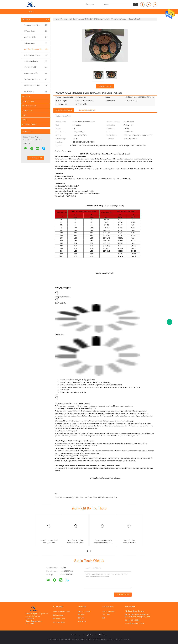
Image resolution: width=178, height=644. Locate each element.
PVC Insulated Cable (36, 61)
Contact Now (105, 86)
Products (36, 20)
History (81, 615)
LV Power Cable (36, 31)
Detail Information (64, 110)
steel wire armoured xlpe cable (67, 498)
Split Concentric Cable (36, 85)
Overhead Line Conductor (36, 79)
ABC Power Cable (36, 67)
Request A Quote (29, 125)
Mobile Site (103, 635)
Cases (25, 120)
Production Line (109, 611)
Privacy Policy (88, 635)
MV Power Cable (36, 37)
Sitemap (74, 635)
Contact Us (27, 111)
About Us (26, 97)
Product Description (87, 110)
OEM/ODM (106, 615)
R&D (103, 618)
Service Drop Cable (36, 73)
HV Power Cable (36, 43)
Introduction (84, 611)
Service (81, 618)
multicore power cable (89, 498)
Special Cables (36, 91)
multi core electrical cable (108, 498)
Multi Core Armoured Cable (36, 49)
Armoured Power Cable (36, 25)
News (31, 12)
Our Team (82, 621)
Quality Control (29, 106)
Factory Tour (28, 101)
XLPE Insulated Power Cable (36, 55)
